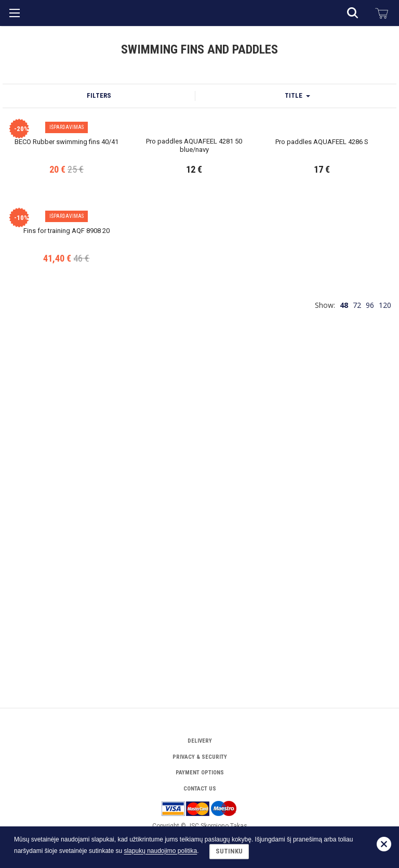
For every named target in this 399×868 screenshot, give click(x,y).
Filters (99, 236)
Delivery (200, 741)
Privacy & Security (200, 757)
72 (357, 636)
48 (344, 636)
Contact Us (200, 789)
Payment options (200, 773)
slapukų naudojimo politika (160, 851)
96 (370, 636)
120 (385, 636)
